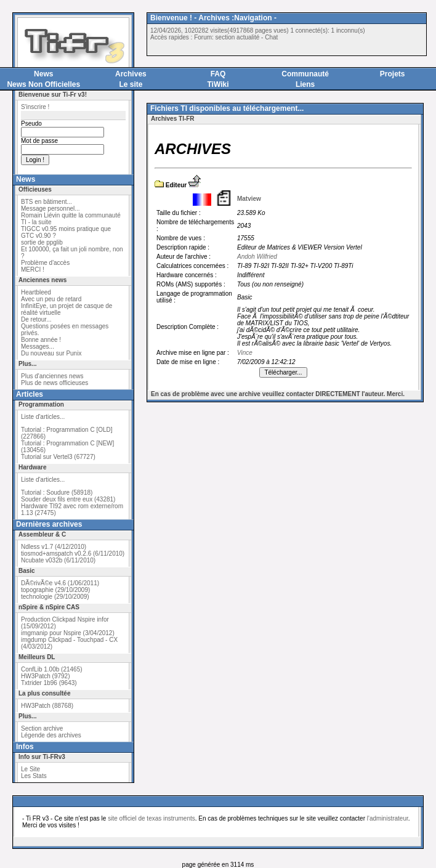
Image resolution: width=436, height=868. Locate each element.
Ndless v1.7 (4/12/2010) (54, 547)
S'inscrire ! (35, 107)
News (43, 74)
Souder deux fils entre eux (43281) (68, 499)
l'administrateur (388, 818)
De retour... (36, 319)
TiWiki (218, 84)
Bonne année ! (41, 340)
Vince (245, 353)
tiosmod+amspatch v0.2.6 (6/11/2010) (73, 554)
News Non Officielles (43, 84)
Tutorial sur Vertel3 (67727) (58, 457)
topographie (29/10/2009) (55, 590)
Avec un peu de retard (51, 299)
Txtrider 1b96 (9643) (49, 683)
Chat (271, 37)
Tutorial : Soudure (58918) (57, 493)
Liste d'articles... (43, 417)
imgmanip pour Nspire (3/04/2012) (68, 633)
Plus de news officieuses (54, 383)
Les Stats (34, 776)
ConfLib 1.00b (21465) (52, 669)
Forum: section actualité (227, 37)
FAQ (218, 74)
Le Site (30, 769)
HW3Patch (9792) (45, 676)
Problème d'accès (45, 263)
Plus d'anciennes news (52, 376)
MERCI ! (33, 270)
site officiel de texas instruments (151, 818)
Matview (249, 199)
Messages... (38, 347)
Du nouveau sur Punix (51, 353)
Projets (393, 74)
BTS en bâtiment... (46, 202)
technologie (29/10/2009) (55, 597)
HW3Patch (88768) (47, 706)
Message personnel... (50, 209)
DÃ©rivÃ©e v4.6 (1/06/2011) (60, 583)
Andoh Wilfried (257, 257)
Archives (131, 74)
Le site (131, 84)
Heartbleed (36, 292)
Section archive (42, 728)
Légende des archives (51, 735)
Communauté (305, 74)
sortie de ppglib (42, 242)
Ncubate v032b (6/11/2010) (58, 560)
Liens (305, 84)
